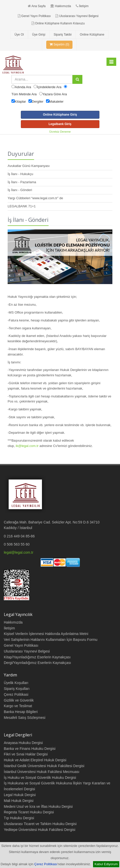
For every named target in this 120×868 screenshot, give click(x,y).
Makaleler (56, 102)
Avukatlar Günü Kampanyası (29, 166)
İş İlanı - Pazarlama (22, 182)
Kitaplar (20, 102)
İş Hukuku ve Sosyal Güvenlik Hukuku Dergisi (40, 778)
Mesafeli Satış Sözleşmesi (25, 718)
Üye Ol (19, 35)
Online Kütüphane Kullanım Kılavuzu (58, 23)
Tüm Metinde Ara (24, 94)
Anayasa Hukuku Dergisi (23, 743)
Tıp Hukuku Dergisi (19, 818)
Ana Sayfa (37, 6)
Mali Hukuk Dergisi (19, 801)
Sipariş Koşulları (17, 689)
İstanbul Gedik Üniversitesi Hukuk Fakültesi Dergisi (44, 766)
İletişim (82, 6)
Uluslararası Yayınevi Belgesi (77, 16)
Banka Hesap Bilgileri (21, 712)
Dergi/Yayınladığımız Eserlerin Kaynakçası (37, 663)
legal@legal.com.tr (19, 552)
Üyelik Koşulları (16, 683)
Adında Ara (23, 87)
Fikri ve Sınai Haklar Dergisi (26, 754)
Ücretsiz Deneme (60, 132)
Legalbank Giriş (60, 124)
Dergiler (38, 102)
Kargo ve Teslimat (18, 706)
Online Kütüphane (92, 35)
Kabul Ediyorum (106, 864)
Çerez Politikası (46, 864)
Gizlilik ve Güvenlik (19, 700)
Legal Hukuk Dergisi (20, 795)
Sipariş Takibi (63, 35)
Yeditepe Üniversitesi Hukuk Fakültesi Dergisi (40, 830)
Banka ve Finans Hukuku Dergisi (30, 749)
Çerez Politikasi (16, 694)
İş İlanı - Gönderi (20, 190)
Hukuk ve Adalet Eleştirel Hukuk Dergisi (35, 760)
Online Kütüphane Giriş (60, 115)
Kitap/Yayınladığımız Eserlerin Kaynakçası (37, 657)
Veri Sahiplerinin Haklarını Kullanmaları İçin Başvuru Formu (51, 640)
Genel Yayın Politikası (34, 16)
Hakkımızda (61, 6)
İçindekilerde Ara (49, 87)
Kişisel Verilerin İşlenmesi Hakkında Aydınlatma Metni (46, 634)
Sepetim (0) (59, 44)
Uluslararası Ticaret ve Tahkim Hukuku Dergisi (40, 824)
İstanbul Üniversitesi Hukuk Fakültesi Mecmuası (42, 772)
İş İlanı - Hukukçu (20, 174)
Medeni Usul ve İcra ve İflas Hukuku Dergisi (38, 807)
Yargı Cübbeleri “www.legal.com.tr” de (35, 198)
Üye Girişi (39, 35)
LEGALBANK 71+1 (22, 206)
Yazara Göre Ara (55, 94)
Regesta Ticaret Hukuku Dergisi (29, 812)
